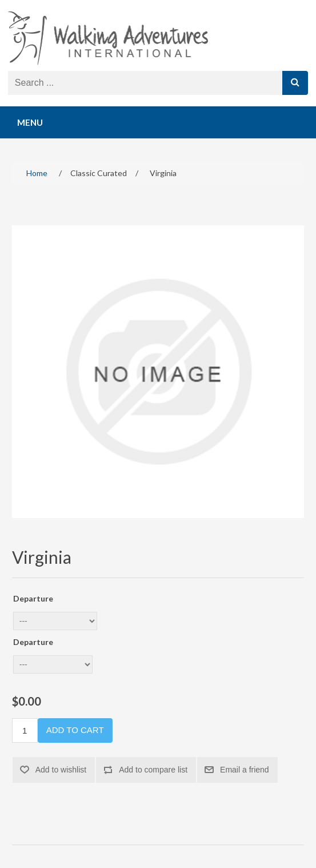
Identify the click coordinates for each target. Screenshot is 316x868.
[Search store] (145, 83)
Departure (33, 598)
